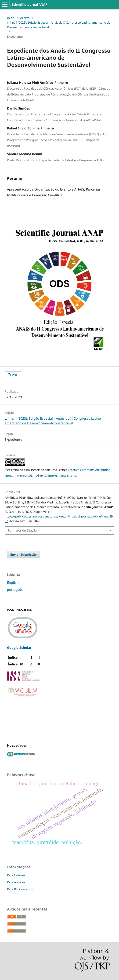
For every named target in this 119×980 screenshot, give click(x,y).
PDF (14, 375)
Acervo (25, 18)
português (15, 589)
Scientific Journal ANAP (29, 4)
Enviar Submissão (23, 554)
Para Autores (16, 882)
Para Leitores (16, 875)
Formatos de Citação (22, 530)
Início (11, 18)
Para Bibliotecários (20, 889)
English (13, 582)
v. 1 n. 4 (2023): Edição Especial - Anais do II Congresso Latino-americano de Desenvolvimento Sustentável (59, 25)
